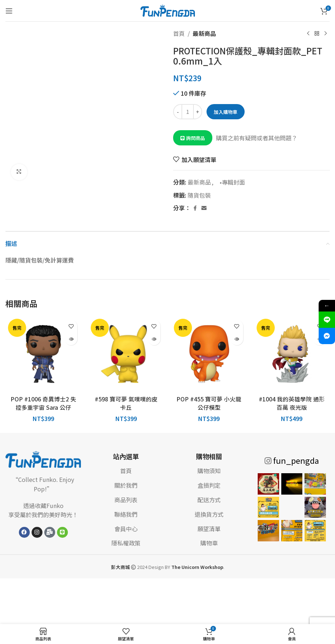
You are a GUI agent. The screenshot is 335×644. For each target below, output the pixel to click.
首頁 (179, 33)
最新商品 (204, 33)
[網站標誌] (168, 10)
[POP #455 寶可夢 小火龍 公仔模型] (209, 354)
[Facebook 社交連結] (195, 208)
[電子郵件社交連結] (204, 208)
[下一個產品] (325, 34)
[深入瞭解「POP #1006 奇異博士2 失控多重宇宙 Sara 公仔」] (71, 339)
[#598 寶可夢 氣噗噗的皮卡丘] (126, 354)
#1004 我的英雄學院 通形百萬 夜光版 (292, 403)
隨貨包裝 (199, 195)
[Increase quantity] (198, 112)
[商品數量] (188, 112)
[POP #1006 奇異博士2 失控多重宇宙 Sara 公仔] (43, 354)
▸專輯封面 (230, 182)
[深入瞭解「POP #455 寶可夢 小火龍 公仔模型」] (237, 339)
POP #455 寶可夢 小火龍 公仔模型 (209, 403)
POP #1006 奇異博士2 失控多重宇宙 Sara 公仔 (43, 403)
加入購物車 (225, 112)
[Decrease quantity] (178, 112)
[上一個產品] (308, 34)
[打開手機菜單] (9, 11)
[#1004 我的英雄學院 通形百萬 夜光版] (292, 354)
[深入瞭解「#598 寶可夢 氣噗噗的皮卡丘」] (154, 339)
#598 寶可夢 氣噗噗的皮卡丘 (126, 403)
